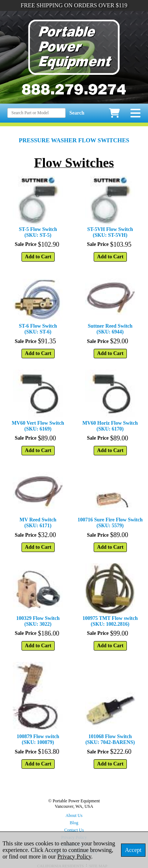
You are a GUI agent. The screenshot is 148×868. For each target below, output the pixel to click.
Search (77, 113)
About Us (74, 815)
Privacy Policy (74, 857)
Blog (74, 823)
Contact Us (74, 830)
